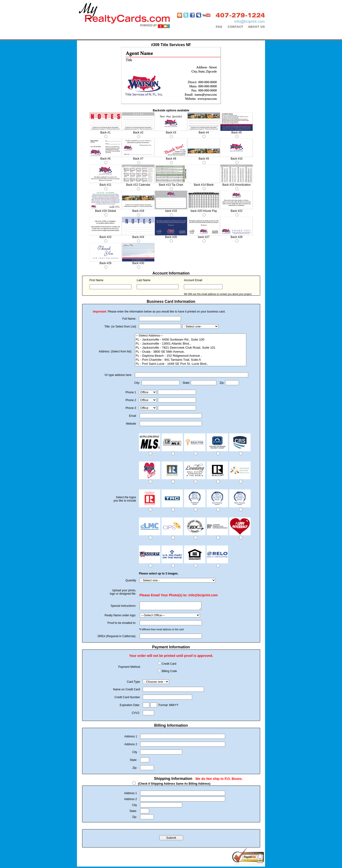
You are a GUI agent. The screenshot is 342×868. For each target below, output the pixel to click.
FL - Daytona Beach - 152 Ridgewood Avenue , (191, 356)
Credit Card (169, 665)
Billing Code (169, 673)
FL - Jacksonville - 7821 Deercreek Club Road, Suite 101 (191, 348)
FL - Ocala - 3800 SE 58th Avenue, (191, 352)
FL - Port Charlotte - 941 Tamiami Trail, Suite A (191, 360)
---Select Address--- (191, 336)
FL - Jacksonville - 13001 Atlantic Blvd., (191, 344)
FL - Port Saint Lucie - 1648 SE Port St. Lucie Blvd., (191, 364)
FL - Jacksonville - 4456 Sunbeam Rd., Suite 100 (191, 340)
